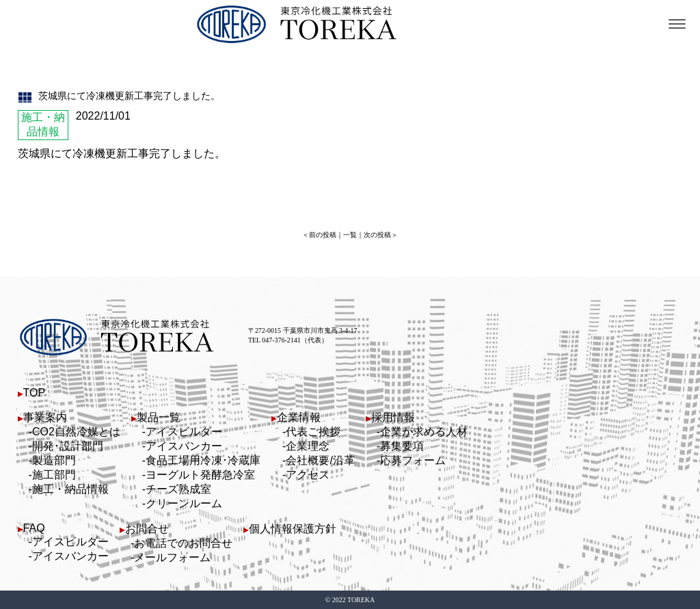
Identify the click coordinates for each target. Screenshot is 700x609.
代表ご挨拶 (313, 432)
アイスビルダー (184, 432)
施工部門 (54, 475)
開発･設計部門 (68, 446)
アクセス (308, 475)
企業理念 (308, 446)
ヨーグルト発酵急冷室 (200, 475)
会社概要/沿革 (320, 460)
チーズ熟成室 (178, 489)
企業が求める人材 (424, 432)
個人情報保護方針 (293, 529)
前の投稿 (323, 235)
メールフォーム (172, 557)
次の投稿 (377, 235)
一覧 (350, 235)
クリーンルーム (184, 503)
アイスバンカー (184, 446)
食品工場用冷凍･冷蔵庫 (203, 460)
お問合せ (147, 529)
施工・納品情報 (70, 489)
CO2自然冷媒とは (76, 432)
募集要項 (402, 446)
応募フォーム (413, 460)
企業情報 (299, 417)
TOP (35, 393)
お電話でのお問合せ (183, 543)
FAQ (34, 528)
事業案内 (45, 417)
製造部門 (54, 460)
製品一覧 (159, 417)
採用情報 (393, 417)
